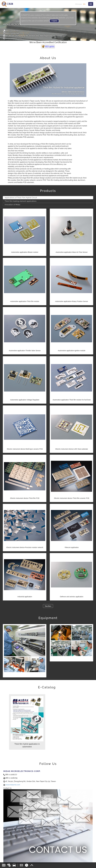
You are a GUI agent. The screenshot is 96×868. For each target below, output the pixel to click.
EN (84, 4)
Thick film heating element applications (21, 201)
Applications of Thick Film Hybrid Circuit (21, 198)
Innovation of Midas (12, 205)
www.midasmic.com (12, 38)
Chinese (79, 4)
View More (48, 606)
